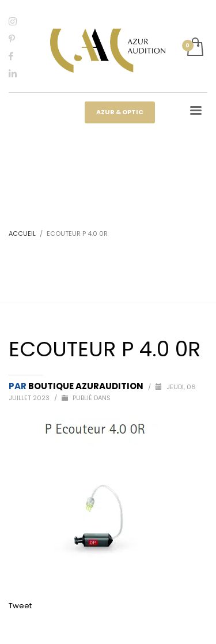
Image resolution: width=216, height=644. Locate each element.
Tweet (20, 606)
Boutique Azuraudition (87, 386)
